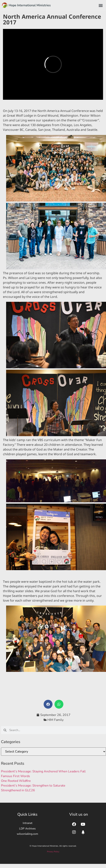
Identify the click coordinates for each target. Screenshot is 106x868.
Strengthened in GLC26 (18, 790)
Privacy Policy (53, 852)
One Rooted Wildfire (16, 781)
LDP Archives (27, 829)
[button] (101, 5)
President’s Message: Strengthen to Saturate (33, 786)
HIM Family (55, 720)
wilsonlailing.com (27, 834)
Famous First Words (15, 776)
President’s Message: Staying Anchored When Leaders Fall (43, 771)
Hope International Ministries (30, 5)
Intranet (28, 823)
